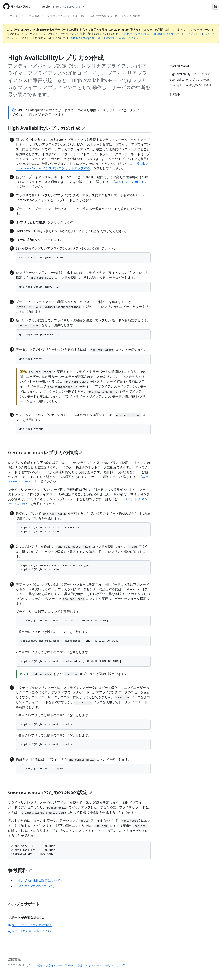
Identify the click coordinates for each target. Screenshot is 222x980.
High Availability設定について (39, 880)
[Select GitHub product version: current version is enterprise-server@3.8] (63, 6)
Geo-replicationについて (35, 886)
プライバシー (54, 965)
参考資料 (20, 870)
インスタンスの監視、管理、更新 (65, 16)
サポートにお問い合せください (29, 931)
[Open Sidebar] (5, 16)
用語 (39, 965)
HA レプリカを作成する (129, 16)
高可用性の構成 (100, 16)
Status (69, 965)
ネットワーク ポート (130, 182)
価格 (79, 965)
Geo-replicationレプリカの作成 (45, 452)
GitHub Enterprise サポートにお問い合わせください (104, 38)
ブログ (121, 965)
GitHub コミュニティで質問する (30, 925)
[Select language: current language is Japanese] (216, 6)
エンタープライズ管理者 (25, 16)
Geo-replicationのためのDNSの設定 (50, 792)
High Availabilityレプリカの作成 (46, 128)
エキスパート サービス (100, 965)
